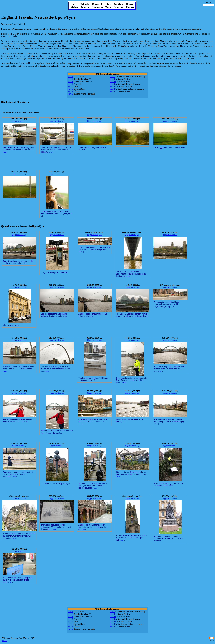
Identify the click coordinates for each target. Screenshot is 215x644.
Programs (97, 7)
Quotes (85, 7)
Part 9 (112, 77)
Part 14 (113, 89)
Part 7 (70, 91)
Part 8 (70, 94)
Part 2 (70, 79)
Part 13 (113, 86)
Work (108, 7)
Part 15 (113, 91)
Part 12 (113, 84)
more (5, 152)
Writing (118, 4)
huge (25, 121)
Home (4, 641)
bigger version (17, 121)
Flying (74, 7)
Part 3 (70, 81)
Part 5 (70, 86)
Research (97, 4)
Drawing (118, 7)
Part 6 (70, 89)
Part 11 (113, 81)
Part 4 (70, 84)
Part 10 (113, 79)
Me (74, 4)
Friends (85, 4)
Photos (130, 7)
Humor (130, 4)
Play (108, 4)
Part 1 (70, 77)
